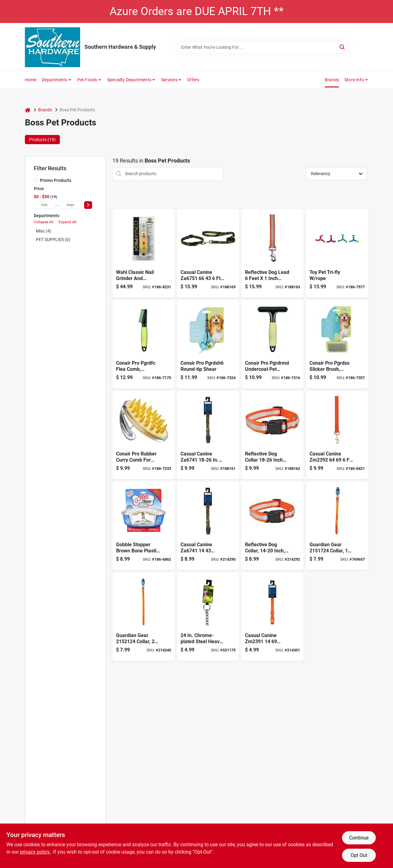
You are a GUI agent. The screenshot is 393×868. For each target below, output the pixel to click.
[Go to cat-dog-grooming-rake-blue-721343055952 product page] (272, 344)
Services (169, 80)
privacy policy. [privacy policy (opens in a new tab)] (35, 852)
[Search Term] (262, 47)
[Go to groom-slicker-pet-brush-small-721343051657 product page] (337, 344)
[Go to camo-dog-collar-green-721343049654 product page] (208, 435)
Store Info (354, 80)
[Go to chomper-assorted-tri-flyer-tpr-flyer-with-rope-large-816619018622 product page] (337, 253)
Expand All (68, 222)
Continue (359, 838)
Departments (54, 80)
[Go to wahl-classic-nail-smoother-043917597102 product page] (144, 253)
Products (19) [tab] (42, 140)
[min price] (45, 205)
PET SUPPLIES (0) (53, 240)
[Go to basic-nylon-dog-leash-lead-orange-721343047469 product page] (337, 435)
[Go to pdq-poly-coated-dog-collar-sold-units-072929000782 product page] (337, 526)
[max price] (70, 205)
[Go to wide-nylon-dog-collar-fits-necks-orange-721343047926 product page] (272, 617)
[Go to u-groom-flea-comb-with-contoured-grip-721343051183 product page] (144, 344)
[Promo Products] (36, 180)
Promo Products (56, 180)
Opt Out (359, 855)
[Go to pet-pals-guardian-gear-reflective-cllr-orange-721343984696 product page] (272, 526)
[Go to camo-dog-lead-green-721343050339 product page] (208, 253)
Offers (193, 80)
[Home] (28, 110)
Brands (332, 80)
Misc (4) (44, 231)
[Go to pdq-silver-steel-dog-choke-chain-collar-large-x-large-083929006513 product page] (208, 617)
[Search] (342, 47)
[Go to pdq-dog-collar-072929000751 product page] (144, 617)
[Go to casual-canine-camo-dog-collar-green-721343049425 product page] (208, 526)
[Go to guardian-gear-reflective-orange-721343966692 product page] (272, 253)
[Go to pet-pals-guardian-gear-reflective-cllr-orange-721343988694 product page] (272, 435)
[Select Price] (88, 205)
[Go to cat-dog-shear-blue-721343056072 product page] (208, 344)
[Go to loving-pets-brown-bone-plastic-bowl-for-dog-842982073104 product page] (144, 526)
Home (31, 80)
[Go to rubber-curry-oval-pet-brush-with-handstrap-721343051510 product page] (144, 435)
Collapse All (44, 222)
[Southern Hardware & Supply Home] (53, 47)
